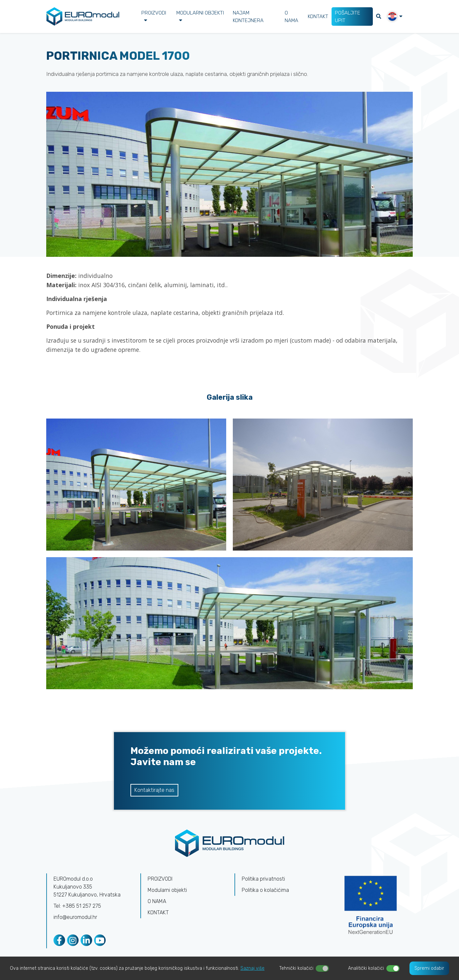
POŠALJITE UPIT (348, 16)
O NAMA (291, 16)
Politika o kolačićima (265, 890)
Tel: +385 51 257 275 (77, 906)
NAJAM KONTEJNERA (248, 16)
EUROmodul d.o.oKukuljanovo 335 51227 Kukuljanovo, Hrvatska (87, 887)
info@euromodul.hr (75, 917)
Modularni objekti (200, 16)
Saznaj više (252, 968)
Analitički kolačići (366, 968)
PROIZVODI (154, 16)
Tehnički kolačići (296, 968)
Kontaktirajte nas (154, 790)
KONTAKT (318, 16)
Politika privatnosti (263, 879)
